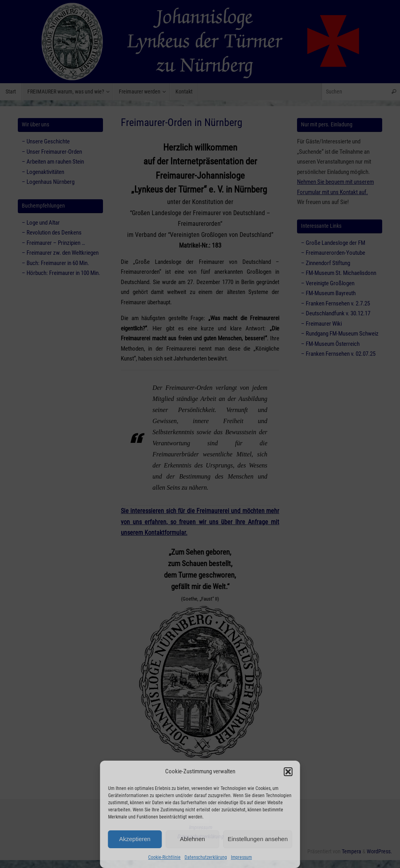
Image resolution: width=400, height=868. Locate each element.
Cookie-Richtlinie (164, 857)
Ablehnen (192, 839)
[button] (288, 772)
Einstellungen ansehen (258, 839)
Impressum (241, 857)
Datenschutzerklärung (206, 857)
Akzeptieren (135, 839)
